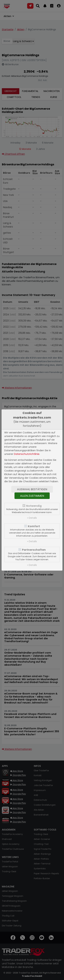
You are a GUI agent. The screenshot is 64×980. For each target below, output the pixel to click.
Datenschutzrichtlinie (27, 454)
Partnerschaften (34, 550)
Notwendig (34, 506)
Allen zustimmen (32, 496)
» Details (32, 518)
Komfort (34, 526)
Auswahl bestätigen (32, 489)
